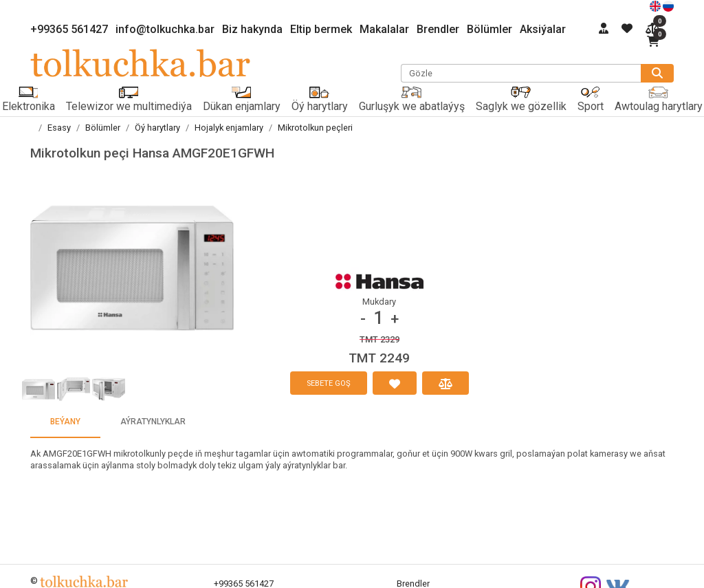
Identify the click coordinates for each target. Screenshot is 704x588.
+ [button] (395, 319)
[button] (132, 268)
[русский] (668, 5)
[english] (656, 5)
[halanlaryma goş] (395, 383)
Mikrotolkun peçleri (315, 128)
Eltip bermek (321, 29)
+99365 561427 (69, 29)
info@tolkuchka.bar (165, 29)
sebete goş (329, 383)
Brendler (438, 29)
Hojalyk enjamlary (229, 128)
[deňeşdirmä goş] (445, 383)
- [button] (363, 319)
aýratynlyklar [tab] (153, 422)
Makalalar (384, 29)
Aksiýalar (543, 29)
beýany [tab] (65, 422)
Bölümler (489, 29)
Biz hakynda (252, 29)
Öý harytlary (157, 128)
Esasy (59, 128)
